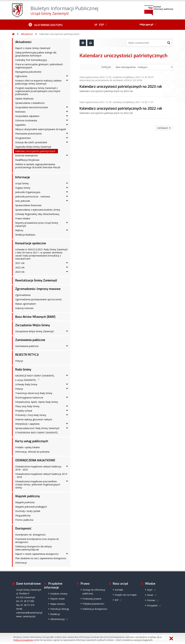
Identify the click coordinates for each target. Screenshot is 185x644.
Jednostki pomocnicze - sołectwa (33, 197)
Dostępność (23, 529)
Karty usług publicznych (32, 441)
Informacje (23, 177)
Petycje (19, 361)
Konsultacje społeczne (31, 243)
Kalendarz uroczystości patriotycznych (59, 34)
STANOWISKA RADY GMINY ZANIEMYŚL (37, 433)
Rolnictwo (20, 112)
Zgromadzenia (23, 295)
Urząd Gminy (22, 183)
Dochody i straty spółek (28, 511)
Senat (150, 595)
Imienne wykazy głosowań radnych (34, 419)
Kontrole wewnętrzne (27, 155)
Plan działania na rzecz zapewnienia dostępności (41, 558)
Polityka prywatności (93, 604)
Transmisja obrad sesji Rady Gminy (34, 393)
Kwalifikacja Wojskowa (27, 160)
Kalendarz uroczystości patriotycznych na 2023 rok (121, 87)
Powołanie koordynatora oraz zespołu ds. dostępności (37, 541)
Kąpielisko (21, 125)
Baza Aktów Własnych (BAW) (35, 317)
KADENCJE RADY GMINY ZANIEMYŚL (35, 376)
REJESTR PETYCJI (27, 355)
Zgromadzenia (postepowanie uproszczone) (38, 299)
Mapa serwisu (58, 604)
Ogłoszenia (21, 76)
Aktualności (27, 34)
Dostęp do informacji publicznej (94, 592)
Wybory (19, 230)
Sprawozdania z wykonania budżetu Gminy (38, 210)
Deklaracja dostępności (95, 609)
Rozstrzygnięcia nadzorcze (29, 398)
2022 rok (20, 267)
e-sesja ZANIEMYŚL (26, 380)
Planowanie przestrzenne (28, 134)
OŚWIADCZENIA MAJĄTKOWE (35, 460)
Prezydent (152, 605)
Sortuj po (106, 67)
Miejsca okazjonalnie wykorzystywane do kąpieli (41, 129)
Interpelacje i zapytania (27, 424)
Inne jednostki (23, 201)
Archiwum (163, 128)
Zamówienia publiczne (30, 340)
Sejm (150, 590)
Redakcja (55, 614)
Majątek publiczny (28, 496)
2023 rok (20, 272)
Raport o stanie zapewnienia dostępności (37, 554)
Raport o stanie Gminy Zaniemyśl (33, 48)
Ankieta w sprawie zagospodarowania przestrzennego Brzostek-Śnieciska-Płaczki (38, 166)
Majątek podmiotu (25, 502)
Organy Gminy (23, 188)
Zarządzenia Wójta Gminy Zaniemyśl (34, 331)
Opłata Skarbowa (24, 99)
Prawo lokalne (23, 218)
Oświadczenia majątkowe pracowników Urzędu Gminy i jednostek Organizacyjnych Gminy (38, 484)
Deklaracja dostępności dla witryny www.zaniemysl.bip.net (34, 548)
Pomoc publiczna (24, 520)
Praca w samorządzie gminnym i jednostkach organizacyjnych (39, 66)
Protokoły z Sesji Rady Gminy (31, 415)
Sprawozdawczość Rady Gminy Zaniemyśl (37, 428)
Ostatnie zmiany (59, 594)
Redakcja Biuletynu (25, 235)
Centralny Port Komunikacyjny (31, 60)
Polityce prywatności (23, 640)
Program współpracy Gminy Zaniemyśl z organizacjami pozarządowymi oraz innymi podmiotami (38, 91)
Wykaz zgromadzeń (26, 304)
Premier (151, 600)
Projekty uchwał (24, 411)
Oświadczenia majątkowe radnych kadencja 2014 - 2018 (41, 475)
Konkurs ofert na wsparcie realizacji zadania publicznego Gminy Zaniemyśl (38, 82)
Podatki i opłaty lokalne (28, 447)
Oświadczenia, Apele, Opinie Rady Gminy (37, 402)
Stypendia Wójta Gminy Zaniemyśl (33, 147)
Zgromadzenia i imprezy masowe (38, 289)
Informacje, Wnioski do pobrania (32, 452)
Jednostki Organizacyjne (28, 192)
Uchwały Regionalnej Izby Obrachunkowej (37, 214)
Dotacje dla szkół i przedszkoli (31, 142)
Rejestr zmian (58, 599)
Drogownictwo (23, 138)
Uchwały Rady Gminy (26, 384)
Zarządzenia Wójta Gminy (33, 325)
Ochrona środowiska (26, 120)
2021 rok (20, 263)
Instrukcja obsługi (60, 609)
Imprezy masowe (24, 308)
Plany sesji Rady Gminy (27, 406)
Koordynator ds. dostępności (30, 535)
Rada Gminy (23, 370)
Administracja (57, 619)
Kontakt (119, 590)
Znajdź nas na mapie (126, 595)
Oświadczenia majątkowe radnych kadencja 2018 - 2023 (38, 468)
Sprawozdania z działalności (30, 103)
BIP (117, 600)
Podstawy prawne (92, 599)
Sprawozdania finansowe (28, 205)
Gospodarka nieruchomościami (32, 107)
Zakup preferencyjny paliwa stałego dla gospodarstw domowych (36, 54)
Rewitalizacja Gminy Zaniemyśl (36, 280)
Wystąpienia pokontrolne (28, 72)
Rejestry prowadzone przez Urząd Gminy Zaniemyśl (37, 224)
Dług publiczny (23, 515)
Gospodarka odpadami (27, 116)
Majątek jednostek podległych (31, 507)
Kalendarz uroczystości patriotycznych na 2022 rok (121, 109)
